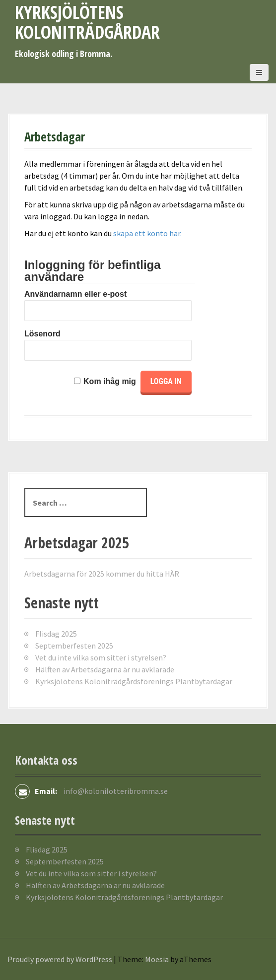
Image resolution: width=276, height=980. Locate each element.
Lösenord (42, 334)
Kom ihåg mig (110, 381)
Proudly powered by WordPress (60, 959)
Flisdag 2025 (56, 634)
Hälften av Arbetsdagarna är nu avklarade (105, 669)
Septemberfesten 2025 (74, 646)
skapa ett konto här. (147, 233)
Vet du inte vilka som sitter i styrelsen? (101, 657)
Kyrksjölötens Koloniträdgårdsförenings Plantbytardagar (134, 681)
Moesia (157, 959)
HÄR (172, 574)
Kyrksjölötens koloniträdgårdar (87, 22)
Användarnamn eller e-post (75, 294)
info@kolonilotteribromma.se (116, 791)
